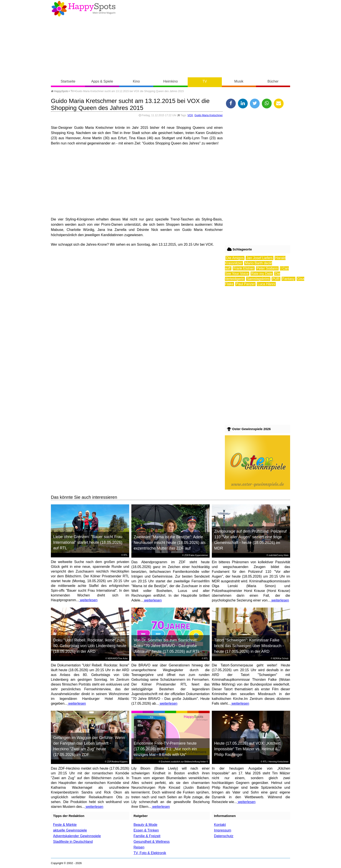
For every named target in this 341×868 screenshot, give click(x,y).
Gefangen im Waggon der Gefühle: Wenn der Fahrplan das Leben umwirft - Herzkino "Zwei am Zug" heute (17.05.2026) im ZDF (89, 746)
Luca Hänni (266, 284)
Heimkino (171, 81)
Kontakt (220, 825)
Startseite (68, 81)
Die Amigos (235, 258)
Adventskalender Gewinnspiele (77, 836)
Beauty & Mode (145, 825)
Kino (136, 81)
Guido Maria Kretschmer (209, 115)
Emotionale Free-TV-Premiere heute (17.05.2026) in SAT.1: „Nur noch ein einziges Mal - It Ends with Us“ (165, 749)
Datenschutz (224, 836)
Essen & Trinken (146, 830)
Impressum (223, 830)
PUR (276, 279)
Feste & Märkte (65, 825)
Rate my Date (262, 274)
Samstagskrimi (258, 279)
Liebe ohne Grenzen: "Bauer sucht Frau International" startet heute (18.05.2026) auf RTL (88, 542)
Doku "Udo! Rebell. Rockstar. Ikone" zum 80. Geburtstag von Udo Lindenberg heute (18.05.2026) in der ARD (90, 646)
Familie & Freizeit (147, 836)
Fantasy (288, 279)
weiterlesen (88, 600)
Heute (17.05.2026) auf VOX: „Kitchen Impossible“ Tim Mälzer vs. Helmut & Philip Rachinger (247, 749)
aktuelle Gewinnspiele (70, 830)
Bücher (273, 81)
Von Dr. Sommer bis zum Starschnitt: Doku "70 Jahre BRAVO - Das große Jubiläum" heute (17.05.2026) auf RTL (167, 646)
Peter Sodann (267, 268)
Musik (239, 81)
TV (205, 81)
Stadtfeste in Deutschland (73, 842)
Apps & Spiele (102, 81)
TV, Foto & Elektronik (150, 853)
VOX (190, 115)
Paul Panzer (245, 284)
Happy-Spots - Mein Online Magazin (84, 9)
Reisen (139, 847)
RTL (126, 555)
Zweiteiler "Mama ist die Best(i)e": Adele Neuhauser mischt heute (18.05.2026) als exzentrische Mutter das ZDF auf (170, 543)
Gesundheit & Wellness (152, 842)
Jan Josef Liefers (260, 258)
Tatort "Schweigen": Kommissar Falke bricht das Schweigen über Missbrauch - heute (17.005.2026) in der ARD (249, 646)
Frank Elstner (244, 268)
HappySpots (60, 91)
